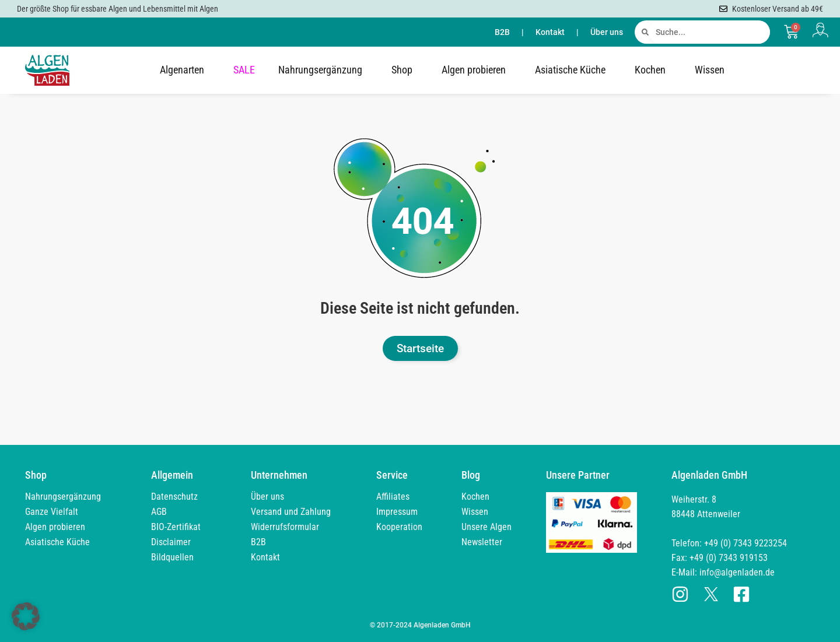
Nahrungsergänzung (323, 70)
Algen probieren (477, 70)
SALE (244, 70)
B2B (502, 32)
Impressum (397, 512)
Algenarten (185, 70)
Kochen (653, 70)
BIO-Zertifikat (176, 527)
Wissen (713, 70)
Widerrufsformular (285, 527)
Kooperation (399, 527)
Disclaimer (171, 542)
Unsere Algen (487, 527)
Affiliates (393, 497)
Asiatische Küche (573, 70)
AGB (159, 512)
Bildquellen (172, 557)
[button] (26, 616)
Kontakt (550, 32)
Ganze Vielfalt (52, 512)
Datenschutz (174, 497)
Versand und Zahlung (291, 512)
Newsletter (482, 542)
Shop (405, 70)
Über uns (607, 32)
